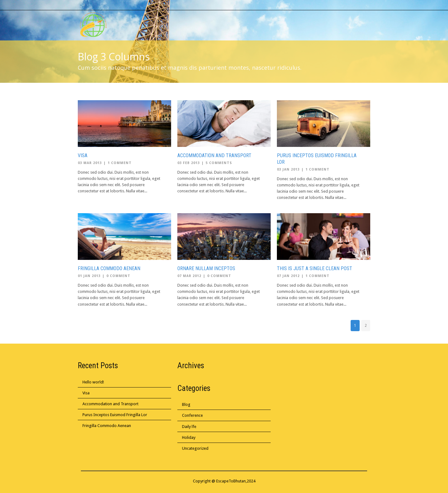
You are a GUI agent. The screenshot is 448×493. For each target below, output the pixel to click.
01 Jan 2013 (89, 276)
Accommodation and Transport (214, 155)
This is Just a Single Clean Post (315, 268)
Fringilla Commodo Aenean (109, 268)
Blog (186, 404)
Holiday (189, 437)
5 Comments (219, 163)
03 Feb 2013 (189, 163)
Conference (192, 415)
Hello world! (93, 382)
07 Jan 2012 (288, 276)
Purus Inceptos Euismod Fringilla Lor (115, 415)
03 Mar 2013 (90, 163)
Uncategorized (195, 448)
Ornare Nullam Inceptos (206, 268)
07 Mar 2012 (189, 276)
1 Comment (120, 163)
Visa (83, 155)
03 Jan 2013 (288, 169)
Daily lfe (189, 427)
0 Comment (118, 276)
